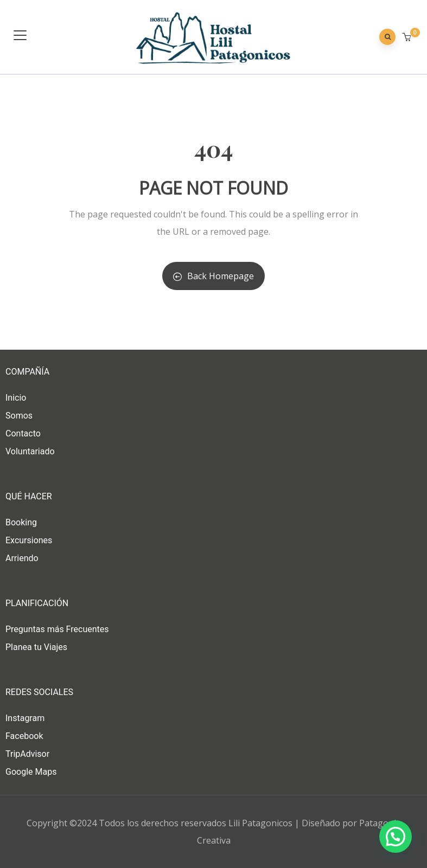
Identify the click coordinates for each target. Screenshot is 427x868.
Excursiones (29, 540)
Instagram (25, 718)
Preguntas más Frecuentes (57, 629)
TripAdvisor (27, 754)
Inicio (16, 398)
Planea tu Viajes (36, 647)
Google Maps (31, 772)
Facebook (24, 736)
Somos (19, 416)
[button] (408, 37)
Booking (21, 522)
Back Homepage (213, 276)
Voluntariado (30, 451)
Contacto (23, 433)
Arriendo (22, 558)
